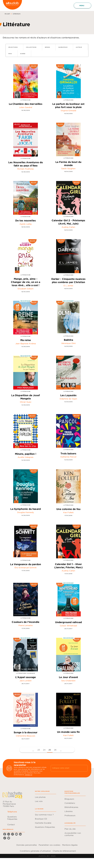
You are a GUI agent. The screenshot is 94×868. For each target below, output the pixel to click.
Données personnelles (27, 845)
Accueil (7, 14)
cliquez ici (29, 775)
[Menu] (82, 6)
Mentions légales (70, 845)
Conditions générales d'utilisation (35, 851)
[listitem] (5, 834)
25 (50, 750)
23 (39, 750)
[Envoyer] (85, 768)
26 (55, 750)
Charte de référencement (64, 851)
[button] (14, 47)
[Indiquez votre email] (66, 768)
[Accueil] (12, 5)
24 (44, 750)
